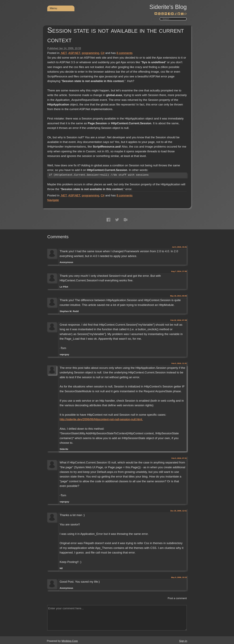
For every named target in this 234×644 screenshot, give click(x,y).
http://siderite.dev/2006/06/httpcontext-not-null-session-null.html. (101, 419)
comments (125, 53)
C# (103, 53)
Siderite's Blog (168, 7)
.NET (64, 53)
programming (91, 53)
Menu (53, 8)
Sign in (183, 641)
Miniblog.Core (70, 641)
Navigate (53, 200)
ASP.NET (74, 53)
